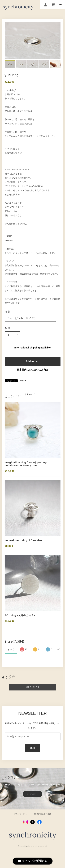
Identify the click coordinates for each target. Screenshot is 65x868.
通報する (23, 381)
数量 (8, 328)
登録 (32, 748)
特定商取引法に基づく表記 (42, 814)
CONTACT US (33, 794)
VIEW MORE (32, 687)
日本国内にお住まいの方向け (33, 370)
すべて (11, 649)
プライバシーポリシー (21, 814)
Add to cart (32, 361)
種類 (8, 312)
